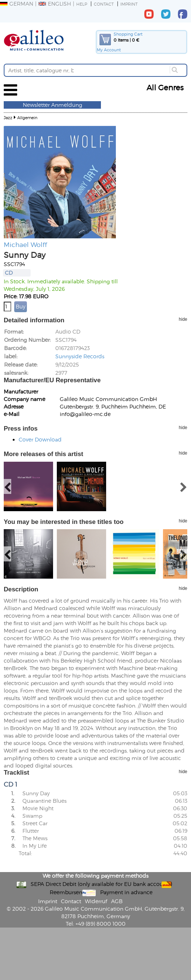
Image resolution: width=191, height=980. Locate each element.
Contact (104, 4)
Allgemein (27, 117)
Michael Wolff (25, 244)
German (17, 4)
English (55, 4)
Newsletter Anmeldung (53, 105)
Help (82, 4)
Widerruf (96, 901)
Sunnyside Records (80, 356)
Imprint (129, 4)
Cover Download (40, 439)
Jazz (8, 117)
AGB (117, 901)
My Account (109, 50)
